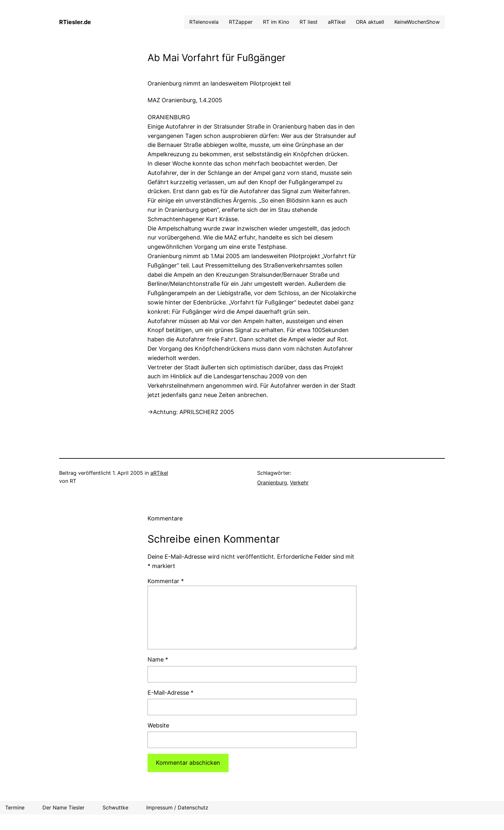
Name (158, 659)
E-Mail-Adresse (171, 693)
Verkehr (299, 483)
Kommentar (166, 581)
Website (158, 725)
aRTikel (159, 473)
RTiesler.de (75, 22)
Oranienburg (272, 483)
